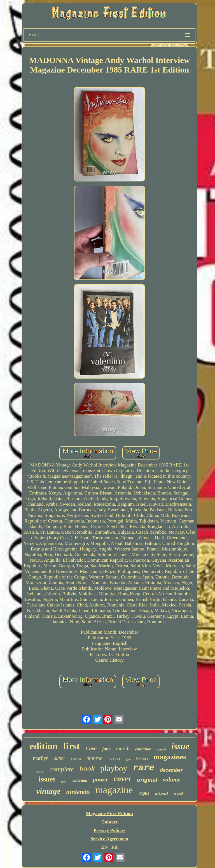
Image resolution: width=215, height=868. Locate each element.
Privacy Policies (110, 830)
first (72, 746)
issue (180, 746)
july (128, 760)
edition (44, 746)
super (60, 758)
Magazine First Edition (109, 814)
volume (172, 780)
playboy (114, 768)
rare (144, 768)
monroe (94, 758)
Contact (109, 822)
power (101, 779)
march (123, 748)
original (147, 780)
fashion (76, 759)
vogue (144, 793)
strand (162, 793)
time (91, 749)
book (87, 768)
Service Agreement (109, 839)
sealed (178, 793)
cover (123, 779)
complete (62, 769)
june (106, 749)
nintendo (78, 792)
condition (143, 749)
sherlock (114, 759)
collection (80, 781)
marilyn (41, 758)
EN (104, 847)
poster (40, 771)
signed (161, 749)
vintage (48, 791)
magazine (114, 790)
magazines (170, 757)
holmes (142, 759)
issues (47, 779)
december (171, 770)
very (63, 782)
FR (115, 847)
